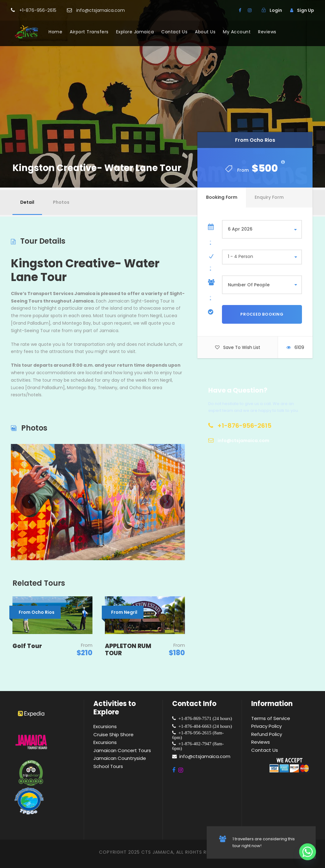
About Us (205, 32)
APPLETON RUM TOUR (128, 650)
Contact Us (174, 32)
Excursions (105, 726)
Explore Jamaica (135, 32)
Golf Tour (27, 646)
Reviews (267, 32)
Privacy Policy (266, 726)
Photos (61, 202)
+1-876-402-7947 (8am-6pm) (198, 746)
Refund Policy (267, 734)
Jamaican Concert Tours (122, 750)
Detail (27, 202)
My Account (237, 32)
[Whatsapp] (308, 852)
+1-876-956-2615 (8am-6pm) (198, 735)
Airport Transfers (89, 32)
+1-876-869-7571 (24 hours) (204, 718)
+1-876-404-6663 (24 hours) (204, 726)
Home (55, 32)
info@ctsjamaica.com (205, 756)
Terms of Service (271, 718)
